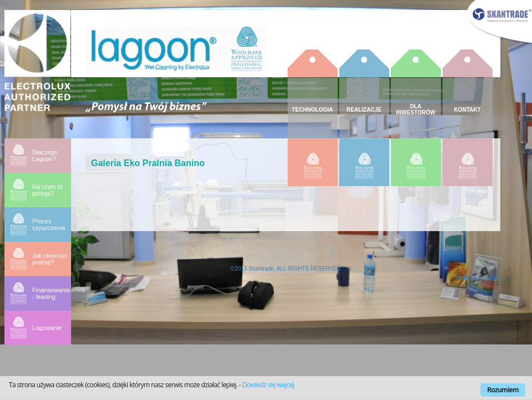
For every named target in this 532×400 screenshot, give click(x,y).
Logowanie (47, 328)
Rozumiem (503, 390)
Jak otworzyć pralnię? (50, 259)
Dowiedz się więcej (268, 385)
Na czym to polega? (47, 190)
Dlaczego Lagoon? (45, 156)
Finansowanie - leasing (51, 293)
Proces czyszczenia (49, 224)
